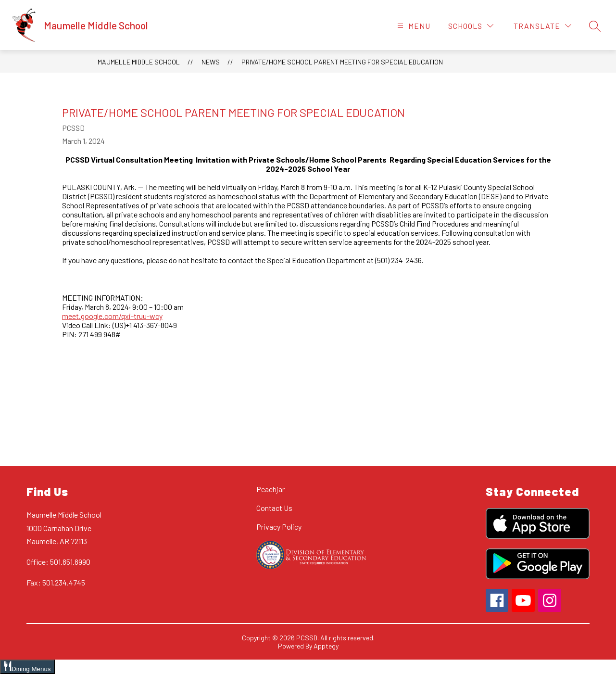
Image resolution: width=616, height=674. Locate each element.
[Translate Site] (542, 26)
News (211, 62)
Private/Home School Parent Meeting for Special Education (342, 62)
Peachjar (270, 489)
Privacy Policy (279, 527)
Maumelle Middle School (139, 62)
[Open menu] (413, 26)
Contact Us (274, 508)
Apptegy (326, 646)
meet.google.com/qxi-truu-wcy (112, 316)
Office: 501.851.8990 (58, 562)
